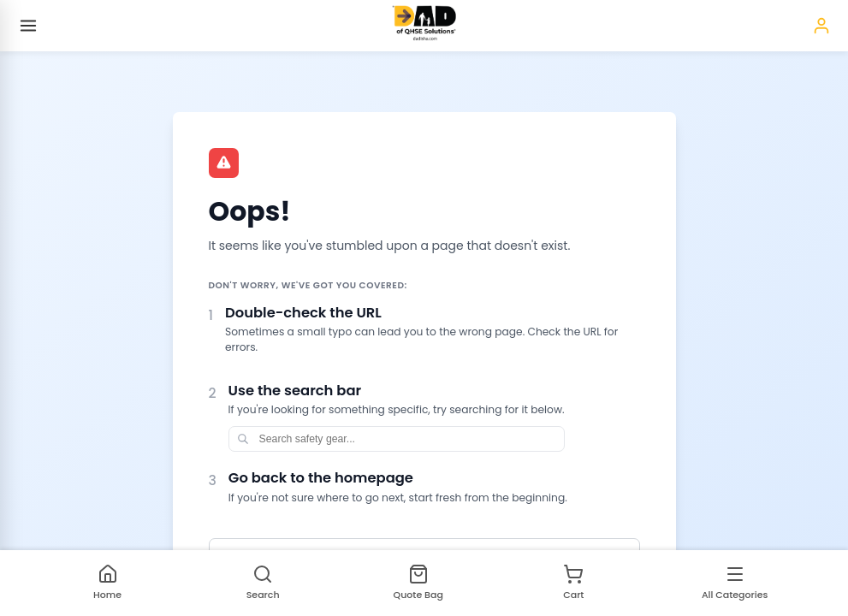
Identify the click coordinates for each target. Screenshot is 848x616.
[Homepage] (424, 26)
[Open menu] (28, 26)
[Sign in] (821, 26)
